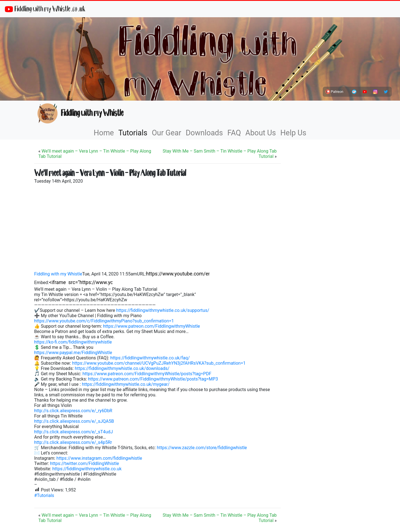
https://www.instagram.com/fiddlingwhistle (99, 458)
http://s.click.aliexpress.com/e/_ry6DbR (73, 411)
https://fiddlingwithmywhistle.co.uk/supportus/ (163, 310)
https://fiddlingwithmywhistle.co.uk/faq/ (150, 358)
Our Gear (167, 133)
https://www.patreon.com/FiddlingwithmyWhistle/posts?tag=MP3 (153, 379)
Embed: (42, 283)
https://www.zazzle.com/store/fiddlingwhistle (202, 448)
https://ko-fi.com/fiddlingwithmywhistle (73, 342)
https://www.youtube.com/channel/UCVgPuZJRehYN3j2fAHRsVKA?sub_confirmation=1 (159, 363)
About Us (261, 133)
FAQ (234, 133)
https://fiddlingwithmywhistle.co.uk (87, 469)
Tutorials (133, 133)
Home (104, 133)
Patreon (334, 92)
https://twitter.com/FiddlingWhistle (84, 463)
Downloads (204, 133)
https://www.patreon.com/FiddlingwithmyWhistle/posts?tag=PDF (147, 374)
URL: (142, 274)
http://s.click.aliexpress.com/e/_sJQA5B (74, 421)
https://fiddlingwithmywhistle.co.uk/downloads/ (122, 368)
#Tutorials (44, 495)
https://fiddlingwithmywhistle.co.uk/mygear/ (126, 384)
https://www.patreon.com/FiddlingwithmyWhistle (152, 326)
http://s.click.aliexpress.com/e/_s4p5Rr (73, 442)
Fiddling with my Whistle (80, 113)
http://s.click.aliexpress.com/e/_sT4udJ (73, 432)
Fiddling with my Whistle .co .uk (45, 9)
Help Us (293, 133)
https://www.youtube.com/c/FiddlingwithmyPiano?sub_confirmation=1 (104, 321)
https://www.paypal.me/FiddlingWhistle (73, 353)
